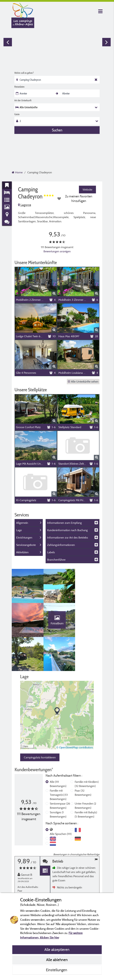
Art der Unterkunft (23, 100)
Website (87, 190)
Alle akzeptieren (57, 949)
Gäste (17, 114)
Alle (58, 752)
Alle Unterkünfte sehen (83, 381)
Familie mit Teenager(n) (59, 763)
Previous (8, 42)
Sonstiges (58, 782)
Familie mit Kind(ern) (87, 752)
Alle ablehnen (57, 960)
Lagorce (25, 205)
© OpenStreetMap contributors (75, 715)
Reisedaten (19, 87)
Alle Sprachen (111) (61, 802)
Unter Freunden (85, 774)
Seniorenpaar (60, 774)
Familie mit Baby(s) (86, 782)
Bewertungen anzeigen (57, 251)
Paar (83, 761)
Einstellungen (57, 970)
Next (106, 42)
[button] (57, 679)
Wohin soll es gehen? (24, 73)
